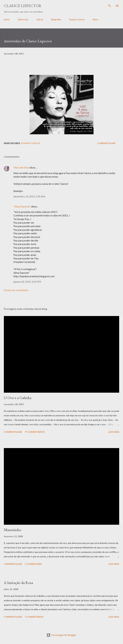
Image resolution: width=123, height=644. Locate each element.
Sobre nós (23, 19)
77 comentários (35, 432)
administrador (31, 143)
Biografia (56, 19)
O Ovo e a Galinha (18, 398)
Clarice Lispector (23, 6)
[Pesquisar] (110, 6)
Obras (40, 19)
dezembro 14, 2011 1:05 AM (29, 196)
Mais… (96, 19)
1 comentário (33, 564)
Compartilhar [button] (106, 143)
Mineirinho (12, 530)
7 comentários (34, 617)
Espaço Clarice (77, 19)
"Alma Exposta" (22, 206)
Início (7, 19)
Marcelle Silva (21, 167)
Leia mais (114, 432)
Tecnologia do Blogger (61, 635)
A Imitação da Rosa (18, 583)
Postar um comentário (16, 290)
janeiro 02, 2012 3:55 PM (27, 282)
